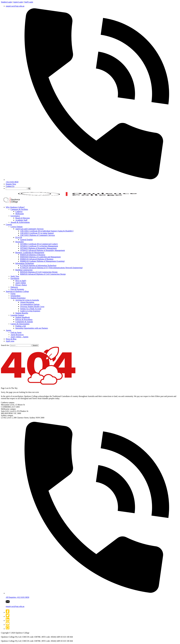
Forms (13, 294)
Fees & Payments (17, 289)
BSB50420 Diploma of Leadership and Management (40, 257)
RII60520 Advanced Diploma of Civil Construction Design (43, 274)
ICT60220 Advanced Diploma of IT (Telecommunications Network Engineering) (51, 268)
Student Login (6, 2)
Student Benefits (22, 313)
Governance (15, 216)
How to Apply (21, 281)
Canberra (19, 211)
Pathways (14, 287)
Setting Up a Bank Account (31, 309)
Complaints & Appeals (24, 322)
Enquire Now (11, 184)
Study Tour (15, 276)
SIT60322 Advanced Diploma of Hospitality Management (43, 250)
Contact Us (10, 186)
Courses (9, 224)
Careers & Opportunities (20, 324)
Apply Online (21, 283)
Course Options (17, 227)
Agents (8, 330)
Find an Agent (16, 332)
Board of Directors (23, 218)
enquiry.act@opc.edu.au (15, 6)
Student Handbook (23, 317)
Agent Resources (17, 335)
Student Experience (18, 298)
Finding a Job (21, 326)
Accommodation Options (30, 304)
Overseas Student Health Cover (32, 307)
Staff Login (29, 2)
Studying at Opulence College (17, 291)
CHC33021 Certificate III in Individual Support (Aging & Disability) (47, 231)
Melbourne (20, 214)
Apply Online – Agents (19, 337)
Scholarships (15, 296)
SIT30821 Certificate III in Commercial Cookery (39, 244)
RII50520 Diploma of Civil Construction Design (39, 272)
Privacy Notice (21, 285)
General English (26, 240)
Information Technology (25, 263)
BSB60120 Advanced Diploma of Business (37, 259)
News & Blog (11, 339)
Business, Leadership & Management (30, 253)
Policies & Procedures (24, 319)
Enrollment (15, 278)
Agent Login (18, 2)
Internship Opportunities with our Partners (32, 328)
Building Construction (24, 270)
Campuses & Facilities (19, 209)
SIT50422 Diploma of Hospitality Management (38, 248)
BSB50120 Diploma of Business (33, 255)
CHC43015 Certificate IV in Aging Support (37, 233)
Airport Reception (27, 302)
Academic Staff (21, 220)
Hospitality (20, 242)
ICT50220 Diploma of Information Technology (38, 265)
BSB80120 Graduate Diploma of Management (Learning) (42, 261)
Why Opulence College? (15, 207)
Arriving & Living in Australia (27, 300)
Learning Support (17, 315)
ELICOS (19, 237)
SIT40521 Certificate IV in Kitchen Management (39, 246)
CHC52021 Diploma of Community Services (38, 235)
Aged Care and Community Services (29, 229)
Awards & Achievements (20, 222)
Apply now (10, 341)
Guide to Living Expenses (30, 311)
